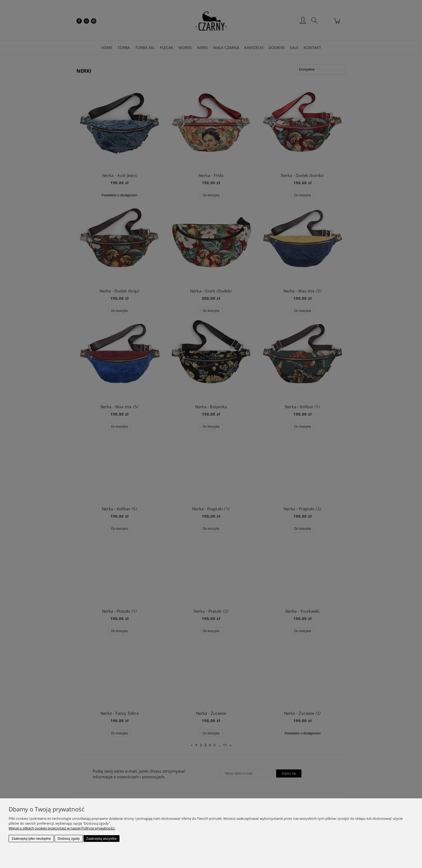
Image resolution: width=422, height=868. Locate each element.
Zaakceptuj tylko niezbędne (31, 839)
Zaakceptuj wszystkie (101, 839)
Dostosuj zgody (69, 839)
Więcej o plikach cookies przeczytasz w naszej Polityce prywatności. (62, 828)
